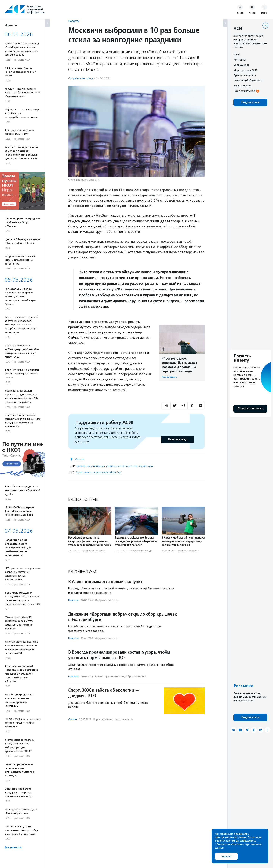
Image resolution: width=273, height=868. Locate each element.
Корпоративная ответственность (114, 719)
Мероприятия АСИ (245, 70)
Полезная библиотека (248, 80)
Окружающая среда (81, 78)
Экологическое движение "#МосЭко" (99, 472)
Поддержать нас (244, 91)
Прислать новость (245, 75)
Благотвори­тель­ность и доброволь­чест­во (121, 676)
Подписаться (250, 102)
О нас (237, 54)
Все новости (13, 847)
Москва (79, 459)
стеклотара (146, 466)
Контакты (240, 60)
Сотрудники (241, 65)
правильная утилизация (90, 466)
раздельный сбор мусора (122, 466)
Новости (74, 21)
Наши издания (242, 86)
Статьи (73, 719)
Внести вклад (177, 439)
